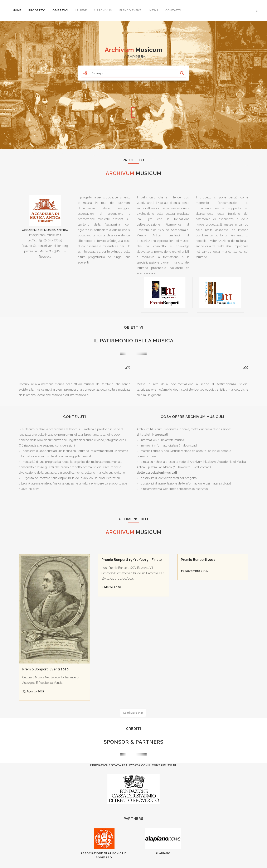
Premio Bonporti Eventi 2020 (45, 669)
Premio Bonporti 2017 (198, 560)
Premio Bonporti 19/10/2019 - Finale (132, 560)
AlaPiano (163, 853)
